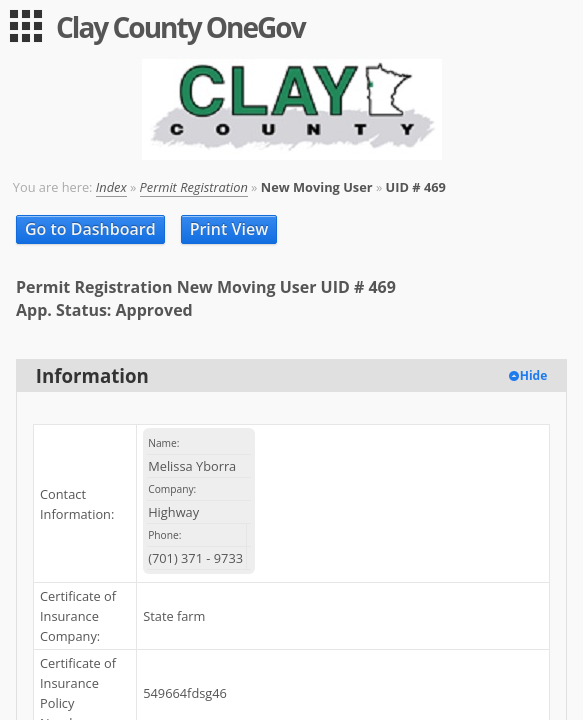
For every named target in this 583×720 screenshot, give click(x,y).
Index (111, 187)
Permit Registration (194, 187)
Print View (229, 229)
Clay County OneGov (180, 27)
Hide (534, 375)
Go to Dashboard (90, 229)
